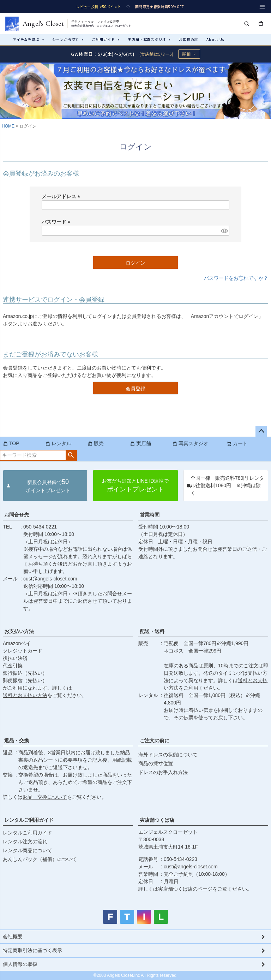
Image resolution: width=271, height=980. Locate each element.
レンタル (58, 443)
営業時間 (150, 515)
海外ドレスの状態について (168, 755)
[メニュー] (262, 7)
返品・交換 (17, 740)
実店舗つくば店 (157, 820)
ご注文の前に (155, 740)
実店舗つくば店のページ (185, 889)
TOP (11, 443)
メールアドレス (62, 196)
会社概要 (13, 937)
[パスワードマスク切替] (224, 231)
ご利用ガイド (106, 39)
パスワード (57, 222)
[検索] (247, 24)
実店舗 (140, 443)
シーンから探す (68, 39)
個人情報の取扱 (20, 964)
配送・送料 (152, 631)
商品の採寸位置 (156, 763)
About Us (215, 39)
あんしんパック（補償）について (40, 859)
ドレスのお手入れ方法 (163, 772)
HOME (8, 126)
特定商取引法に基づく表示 (32, 950)
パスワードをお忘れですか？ (236, 278)
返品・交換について (45, 797)
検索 (71, 455)
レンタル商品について (28, 850)
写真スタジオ (190, 443)
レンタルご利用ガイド (29, 820)
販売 (96, 443)
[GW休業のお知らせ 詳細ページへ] (135, 54)
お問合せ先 (17, 515)
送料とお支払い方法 (25, 695)
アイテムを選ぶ (28, 39)
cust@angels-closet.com (50, 579)
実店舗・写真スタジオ (149, 39)
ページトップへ (261, 431)
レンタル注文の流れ (25, 842)
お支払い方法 (19, 631)
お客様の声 (188, 39)
